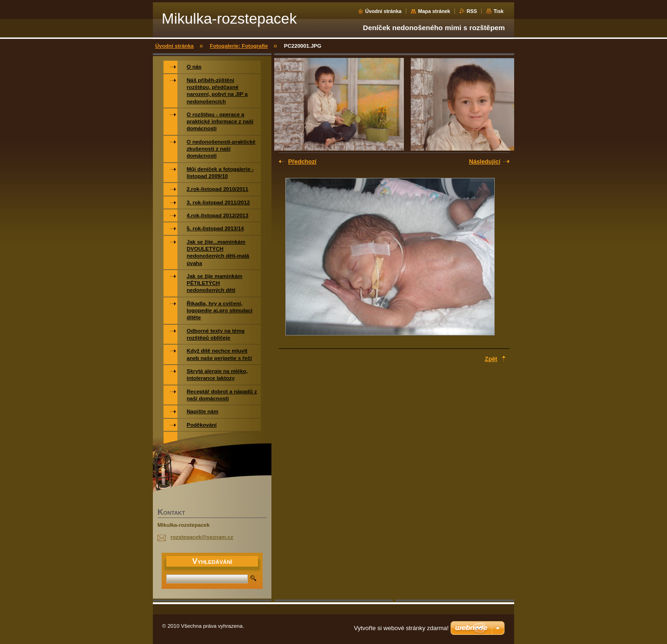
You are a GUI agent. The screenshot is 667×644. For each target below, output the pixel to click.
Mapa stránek (434, 11)
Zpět (491, 359)
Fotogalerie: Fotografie (239, 46)
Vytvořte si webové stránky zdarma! (401, 628)
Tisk (498, 11)
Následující (485, 161)
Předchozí (302, 161)
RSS (472, 11)
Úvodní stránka (383, 11)
